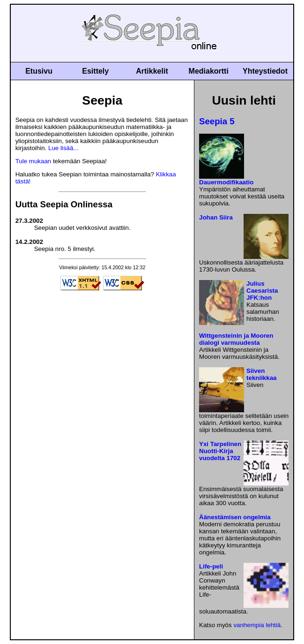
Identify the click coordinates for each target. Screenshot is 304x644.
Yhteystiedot (265, 71)
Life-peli (211, 566)
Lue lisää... (63, 148)
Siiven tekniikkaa (261, 374)
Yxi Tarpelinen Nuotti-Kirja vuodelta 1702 (220, 451)
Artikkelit (152, 71)
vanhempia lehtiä (257, 625)
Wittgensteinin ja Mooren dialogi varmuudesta (236, 339)
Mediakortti (209, 71)
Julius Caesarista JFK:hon (262, 291)
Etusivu (39, 71)
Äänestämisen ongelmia (235, 517)
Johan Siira (216, 217)
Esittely (95, 71)
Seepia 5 (217, 121)
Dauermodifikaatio (226, 182)
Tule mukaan (33, 161)
